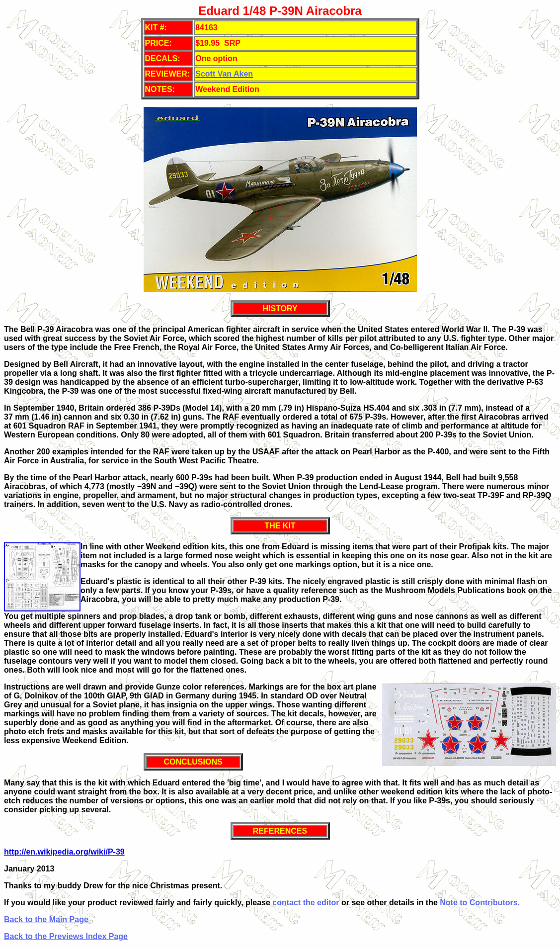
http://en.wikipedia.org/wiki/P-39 (64, 852)
